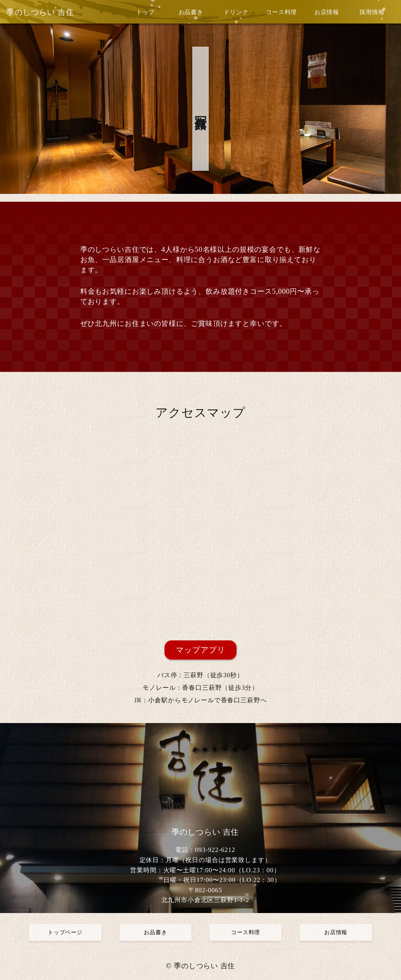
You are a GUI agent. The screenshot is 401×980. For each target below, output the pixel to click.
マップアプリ (200, 650)
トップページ (65, 932)
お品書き (191, 12)
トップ (146, 12)
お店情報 (327, 12)
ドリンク (236, 12)
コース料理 (281, 12)
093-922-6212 (215, 850)
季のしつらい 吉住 (40, 12)
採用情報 (372, 12)
